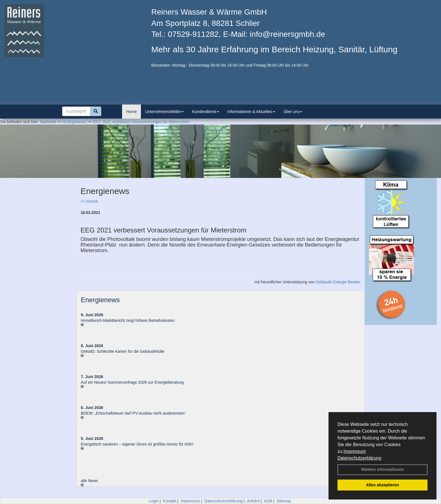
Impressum (355, 451)
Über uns (293, 112)
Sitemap (284, 501)
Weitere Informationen (382, 469)
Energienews (100, 300)
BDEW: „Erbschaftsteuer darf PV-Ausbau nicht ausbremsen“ (133, 413)
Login (154, 501)
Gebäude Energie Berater (338, 282)
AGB (268, 501)
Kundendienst (206, 112)
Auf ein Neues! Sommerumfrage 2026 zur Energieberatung (132, 382)
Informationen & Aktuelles (251, 112)
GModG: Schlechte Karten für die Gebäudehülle (122, 351)
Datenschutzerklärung (359, 458)
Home (131, 112)
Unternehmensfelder (164, 112)
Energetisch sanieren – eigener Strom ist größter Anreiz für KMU (137, 444)
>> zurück (89, 201)
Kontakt (169, 501)
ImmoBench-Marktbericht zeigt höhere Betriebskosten (128, 320)
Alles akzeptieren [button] (382, 485)
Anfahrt (253, 501)
